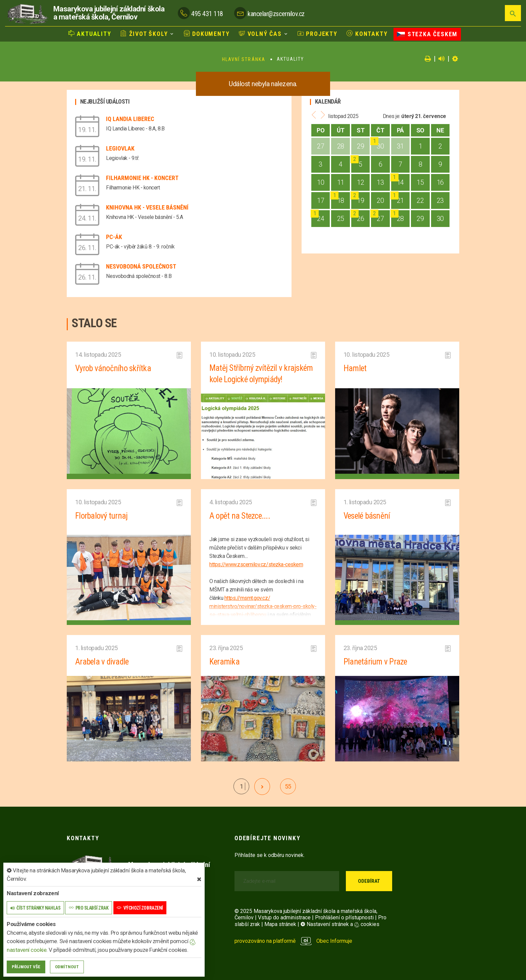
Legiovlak (120, 148)
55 (288, 786)
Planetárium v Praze (376, 661)
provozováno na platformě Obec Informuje (293, 940)
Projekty (318, 34)
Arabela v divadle (102, 661)
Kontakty (367, 34)
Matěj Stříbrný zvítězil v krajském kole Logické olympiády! (262, 374)
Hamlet (355, 368)
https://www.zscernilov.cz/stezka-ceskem (256, 564)
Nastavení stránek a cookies (340, 924)
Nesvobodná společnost (141, 266)
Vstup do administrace (284, 917)
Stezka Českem (427, 34)
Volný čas (260, 34)
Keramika (225, 661)
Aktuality (90, 34)
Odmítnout (67, 967)
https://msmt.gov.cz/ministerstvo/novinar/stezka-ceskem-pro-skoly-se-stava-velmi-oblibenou (263, 606)
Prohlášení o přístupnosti (344, 917)
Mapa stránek (280, 924)
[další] (262, 786)
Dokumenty (207, 34)
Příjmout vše (26, 967)
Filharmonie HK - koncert (142, 178)
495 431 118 (207, 14)
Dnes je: (391, 116)
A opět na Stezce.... (240, 516)
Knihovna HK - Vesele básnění (147, 207)
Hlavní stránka (244, 59)
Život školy (144, 34)
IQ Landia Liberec (130, 119)
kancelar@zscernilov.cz (276, 14)
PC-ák (114, 237)
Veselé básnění (368, 516)
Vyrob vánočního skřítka (114, 368)
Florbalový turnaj (102, 516)
